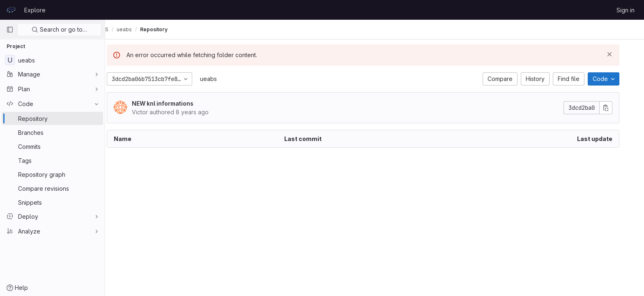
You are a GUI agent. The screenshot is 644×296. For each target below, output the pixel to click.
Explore (35, 10)
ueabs (220, 79)
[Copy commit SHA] (617, 108)
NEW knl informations (174, 103)
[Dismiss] (621, 54)
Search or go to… (59, 29)
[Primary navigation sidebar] (10, 30)
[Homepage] (11, 10)
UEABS (123, 29)
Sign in (626, 10)
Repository (177, 29)
